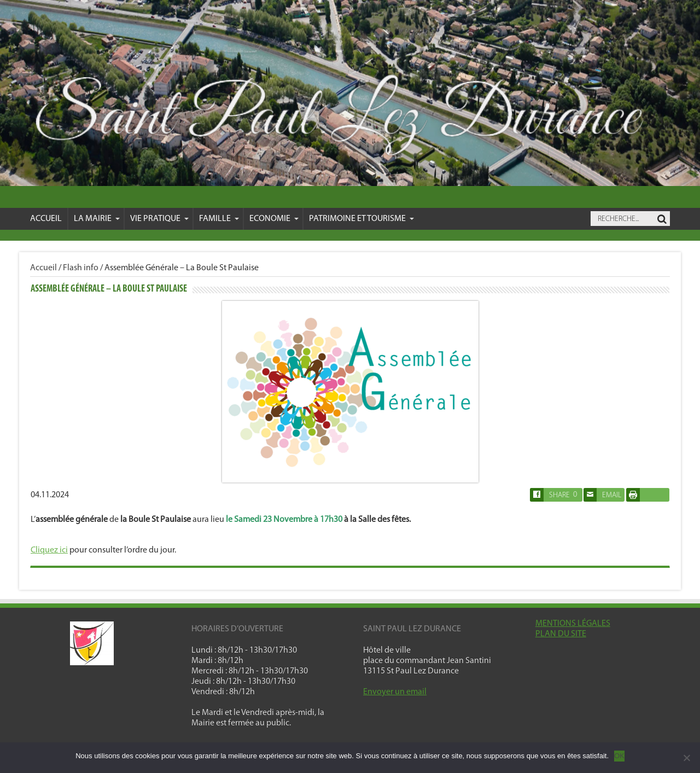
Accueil (46, 219)
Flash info (81, 268)
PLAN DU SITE (561, 634)
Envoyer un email (395, 692)
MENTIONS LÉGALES (573, 624)
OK (619, 756)
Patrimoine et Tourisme (361, 219)
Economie (274, 219)
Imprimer (645, 495)
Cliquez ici (49, 550)
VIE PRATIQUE (159, 219)
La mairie (97, 219)
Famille (219, 219)
